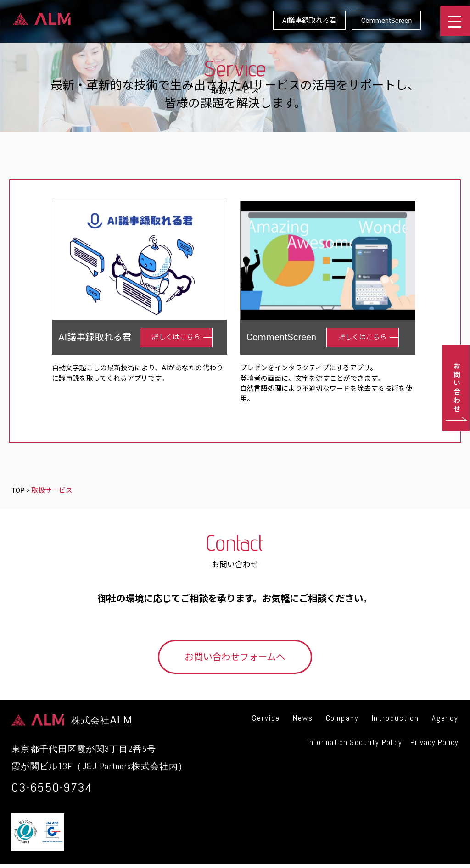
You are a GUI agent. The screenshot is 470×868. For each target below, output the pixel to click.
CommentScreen (387, 21)
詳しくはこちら (176, 337)
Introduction (395, 718)
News (303, 718)
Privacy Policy (434, 743)
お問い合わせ (456, 388)
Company (342, 718)
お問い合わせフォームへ (235, 657)
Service (266, 718)
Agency (445, 718)
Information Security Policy (355, 743)
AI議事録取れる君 (310, 21)
